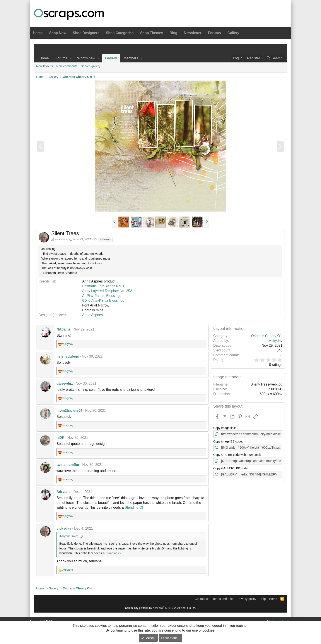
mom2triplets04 (69, 411)
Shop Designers (86, 33)
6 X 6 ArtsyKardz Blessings (103, 300)
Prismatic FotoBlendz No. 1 (103, 286)
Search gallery (91, 66)
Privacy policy (247, 599)
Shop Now (58, 33)
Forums (214, 33)
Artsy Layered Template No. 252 (107, 291)
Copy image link (224, 428)
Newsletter (193, 33)
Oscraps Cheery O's (267, 336)
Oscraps (69, 14)
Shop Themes (152, 33)
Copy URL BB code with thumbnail (237, 454)
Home (38, 33)
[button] (71, 58)
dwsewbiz (65, 383)
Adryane (63, 492)
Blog (174, 33)
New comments (67, 66)
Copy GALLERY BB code (230, 468)
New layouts (44, 66)
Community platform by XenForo (161, 608)
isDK (60, 438)
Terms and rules (224, 599)
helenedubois (68, 356)
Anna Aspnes (92, 315)
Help (263, 599)
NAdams (64, 329)
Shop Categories (120, 33)
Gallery (233, 33)
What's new (86, 58)
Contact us (202, 599)
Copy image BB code (228, 441)
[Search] (274, 58)
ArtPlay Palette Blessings (102, 296)
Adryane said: (69, 536)
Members (131, 58)
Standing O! (134, 507)
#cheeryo (105, 239)
